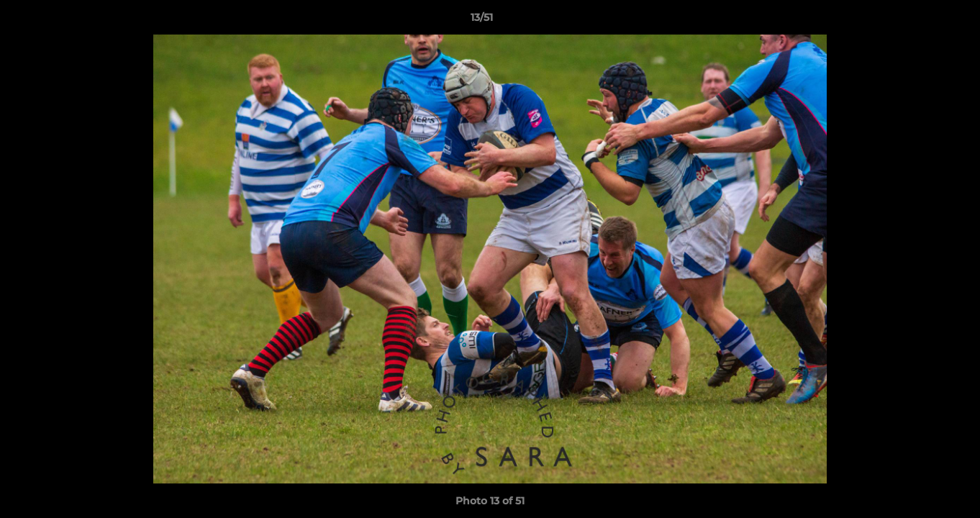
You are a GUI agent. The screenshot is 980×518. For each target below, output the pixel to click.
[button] (920, 21)
